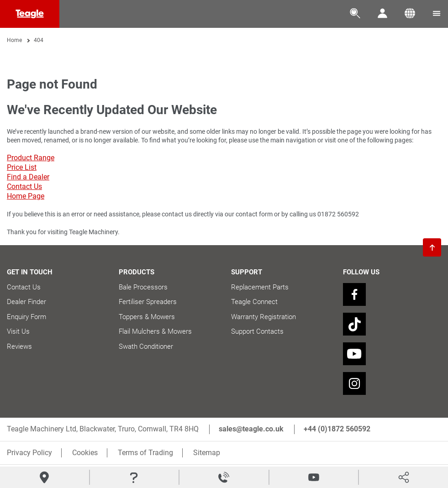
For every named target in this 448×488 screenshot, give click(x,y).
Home (14, 40)
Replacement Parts (260, 287)
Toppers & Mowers (147, 317)
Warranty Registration (264, 317)
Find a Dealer (28, 177)
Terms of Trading (145, 453)
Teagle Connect (254, 302)
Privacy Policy (29, 453)
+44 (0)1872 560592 (337, 429)
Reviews (19, 346)
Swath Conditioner (146, 346)
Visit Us (18, 331)
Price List (22, 167)
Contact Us (24, 186)
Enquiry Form (26, 317)
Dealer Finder (26, 302)
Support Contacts (257, 331)
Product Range (31, 158)
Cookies (85, 453)
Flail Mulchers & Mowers (155, 331)
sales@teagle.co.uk (251, 429)
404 (39, 40)
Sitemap (207, 453)
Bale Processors (143, 287)
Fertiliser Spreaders (148, 302)
